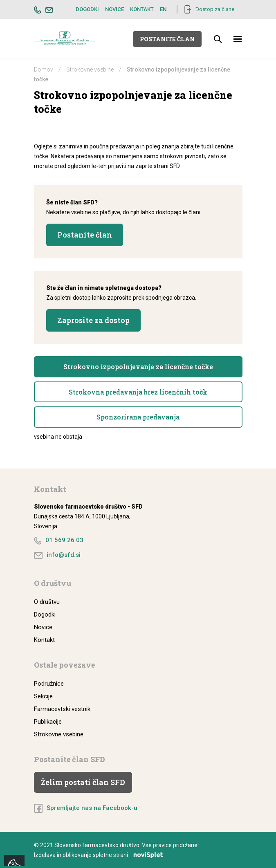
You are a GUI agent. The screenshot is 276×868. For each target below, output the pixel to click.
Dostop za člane (215, 9)
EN (163, 9)
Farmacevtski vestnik (62, 709)
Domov (44, 70)
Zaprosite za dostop (93, 320)
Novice (114, 9)
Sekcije (43, 696)
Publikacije (48, 722)
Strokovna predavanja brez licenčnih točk (138, 392)
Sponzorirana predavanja (138, 417)
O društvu (47, 602)
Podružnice (49, 684)
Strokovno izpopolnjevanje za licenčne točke (138, 367)
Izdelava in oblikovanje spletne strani (101, 855)
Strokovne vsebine (90, 70)
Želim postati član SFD (83, 782)
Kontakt (142, 9)
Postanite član (167, 39)
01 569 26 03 (64, 540)
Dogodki (87, 9)
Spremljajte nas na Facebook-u (92, 808)
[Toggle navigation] (238, 39)
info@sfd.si (64, 555)
